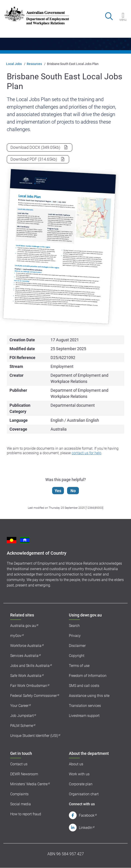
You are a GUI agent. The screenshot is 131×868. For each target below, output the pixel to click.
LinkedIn (86, 828)
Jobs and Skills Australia (30, 666)
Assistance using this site (89, 696)
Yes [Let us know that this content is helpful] (58, 491)
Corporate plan (81, 784)
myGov (16, 636)
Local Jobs (14, 64)
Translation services (85, 706)
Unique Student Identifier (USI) (34, 736)
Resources (34, 64)
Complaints (19, 794)
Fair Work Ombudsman (29, 686)
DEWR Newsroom (24, 774)
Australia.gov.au (23, 626)
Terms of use (79, 666)
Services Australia (24, 656)
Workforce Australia (26, 646)
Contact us (19, 764)
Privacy (75, 636)
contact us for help (86, 453)
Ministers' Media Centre (29, 784)
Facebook (87, 815)
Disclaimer (77, 646)
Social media (21, 804)
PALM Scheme (22, 726)
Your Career (19, 706)
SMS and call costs (84, 686)
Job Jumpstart (22, 716)
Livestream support (84, 716)
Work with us (79, 774)
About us (76, 764)
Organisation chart (84, 794)
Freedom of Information (88, 676)
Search (74, 626)
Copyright (77, 656)
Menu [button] (123, 20)
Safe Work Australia (26, 676)
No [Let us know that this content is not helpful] (73, 491)
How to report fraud (26, 814)
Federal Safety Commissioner (34, 696)
